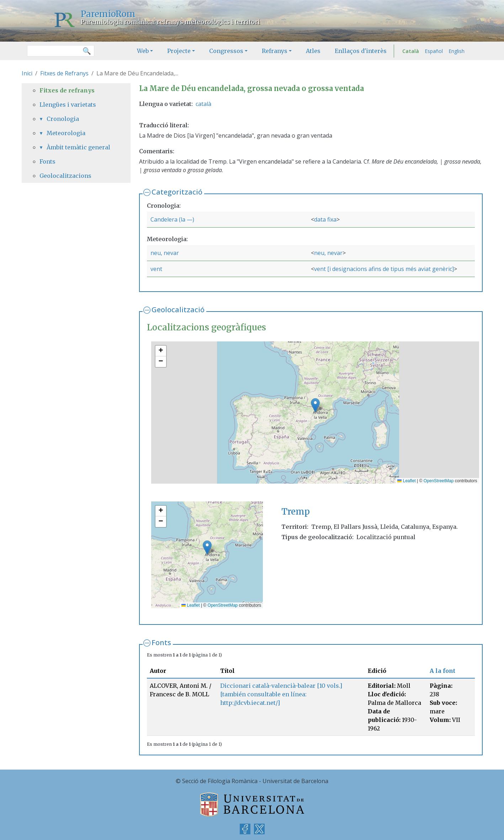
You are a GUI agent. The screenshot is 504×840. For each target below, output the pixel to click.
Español (434, 51)
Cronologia (63, 119)
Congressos (226, 51)
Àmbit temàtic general (78, 147)
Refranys (275, 51)
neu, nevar (165, 253)
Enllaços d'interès (361, 51)
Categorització (177, 192)
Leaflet (406, 481)
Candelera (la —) (172, 219)
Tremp (296, 512)
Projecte (179, 51)
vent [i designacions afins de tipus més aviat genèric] (384, 269)
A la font (442, 671)
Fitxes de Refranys (64, 73)
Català (411, 51)
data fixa (325, 219)
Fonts (161, 642)
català (203, 104)
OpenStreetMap (439, 481)
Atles (313, 51)
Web (143, 51)
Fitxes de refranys (67, 90)
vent (156, 269)
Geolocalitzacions (65, 176)
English (457, 51)
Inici (27, 73)
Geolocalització (178, 310)
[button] (315, 405)
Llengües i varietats (68, 105)
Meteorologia (66, 133)
